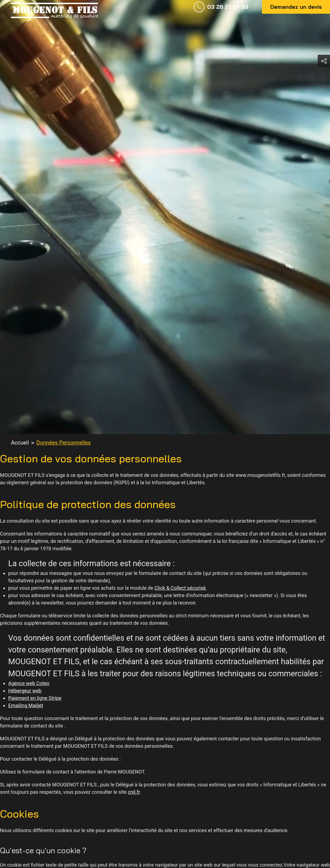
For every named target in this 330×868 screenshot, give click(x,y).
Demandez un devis (296, 7)
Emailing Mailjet (26, 705)
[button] (324, 61)
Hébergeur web (25, 691)
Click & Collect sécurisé (180, 588)
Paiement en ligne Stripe (35, 698)
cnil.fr (134, 792)
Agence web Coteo (29, 683)
